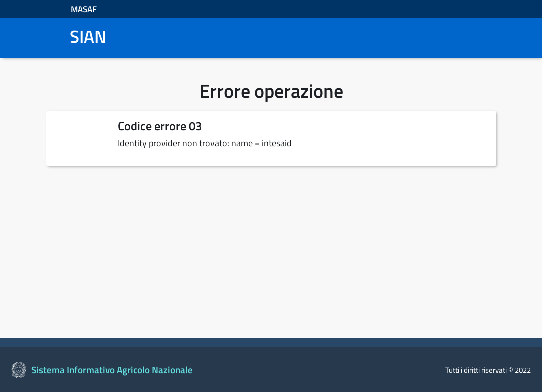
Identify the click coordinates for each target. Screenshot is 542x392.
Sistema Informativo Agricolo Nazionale (112, 370)
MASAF (84, 9)
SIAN (88, 37)
